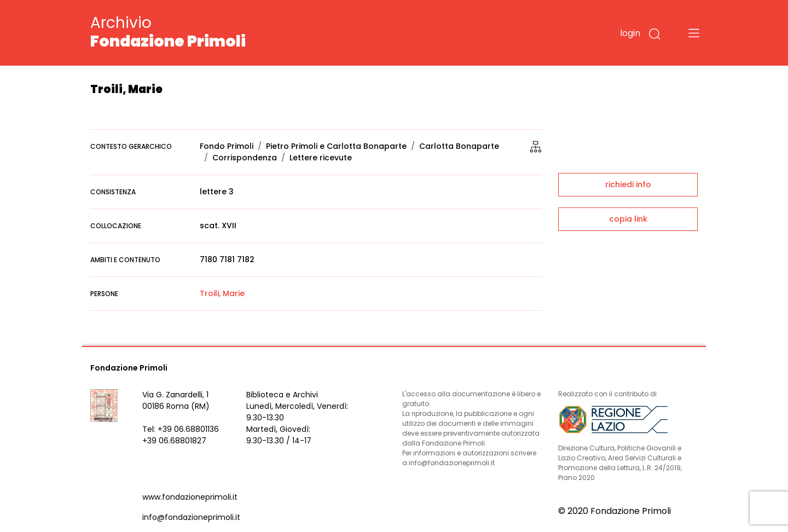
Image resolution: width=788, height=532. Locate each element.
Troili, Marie (222, 293)
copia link (628, 219)
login (630, 33)
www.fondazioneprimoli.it (190, 497)
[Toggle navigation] (694, 33)
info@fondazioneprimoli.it (191, 517)
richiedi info (628, 184)
